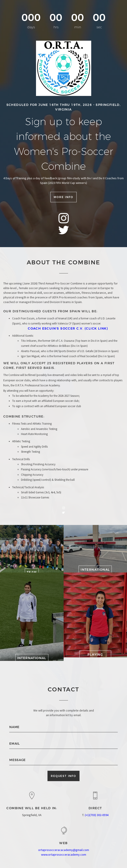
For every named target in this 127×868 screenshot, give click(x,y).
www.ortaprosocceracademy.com (64, 855)
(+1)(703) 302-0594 (97, 815)
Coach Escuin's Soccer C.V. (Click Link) (68, 328)
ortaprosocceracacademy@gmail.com (64, 850)
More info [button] (63, 196)
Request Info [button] (64, 776)
